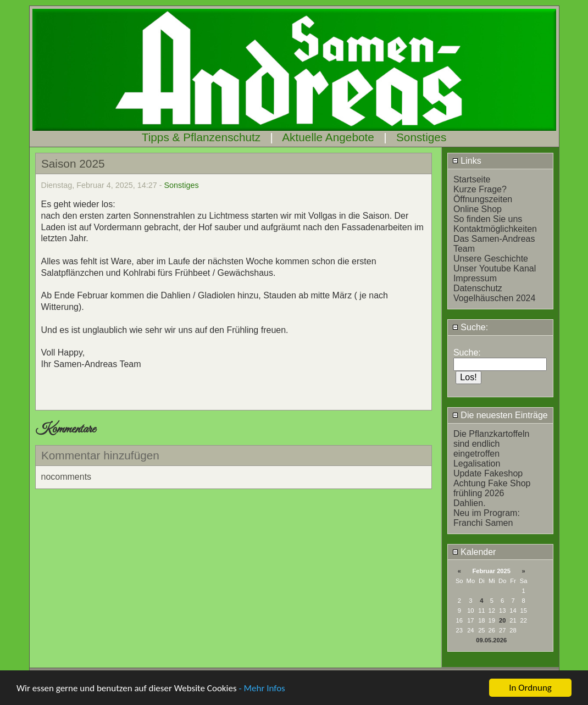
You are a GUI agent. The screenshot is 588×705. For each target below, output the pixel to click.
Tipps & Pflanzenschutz (201, 137)
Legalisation (477, 463)
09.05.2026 (491, 640)
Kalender (474, 552)
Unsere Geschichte (491, 259)
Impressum (475, 278)
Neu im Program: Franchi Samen (487, 518)
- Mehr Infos (262, 689)
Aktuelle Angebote (328, 137)
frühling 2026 (479, 493)
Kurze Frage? (480, 189)
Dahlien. (470, 503)
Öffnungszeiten (483, 199)
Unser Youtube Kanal (495, 268)
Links (467, 161)
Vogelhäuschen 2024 (494, 298)
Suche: (470, 327)
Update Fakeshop (488, 473)
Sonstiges (421, 137)
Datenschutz (478, 288)
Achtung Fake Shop (492, 483)
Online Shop (478, 209)
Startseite (472, 179)
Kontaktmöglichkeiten (495, 229)
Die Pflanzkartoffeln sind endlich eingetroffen (491, 444)
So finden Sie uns (488, 219)
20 (502, 620)
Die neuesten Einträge (500, 415)
